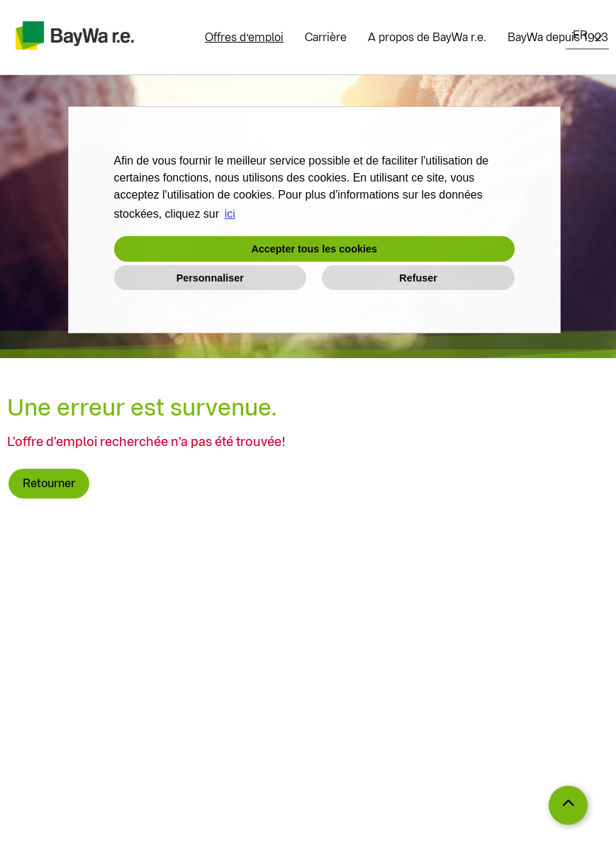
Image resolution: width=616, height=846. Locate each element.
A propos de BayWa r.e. (427, 37)
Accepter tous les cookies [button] (314, 249)
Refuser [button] (418, 278)
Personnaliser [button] (210, 278)
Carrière (326, 37)
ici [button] (230, 214)
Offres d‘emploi (244, 37)
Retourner (49, 483)
